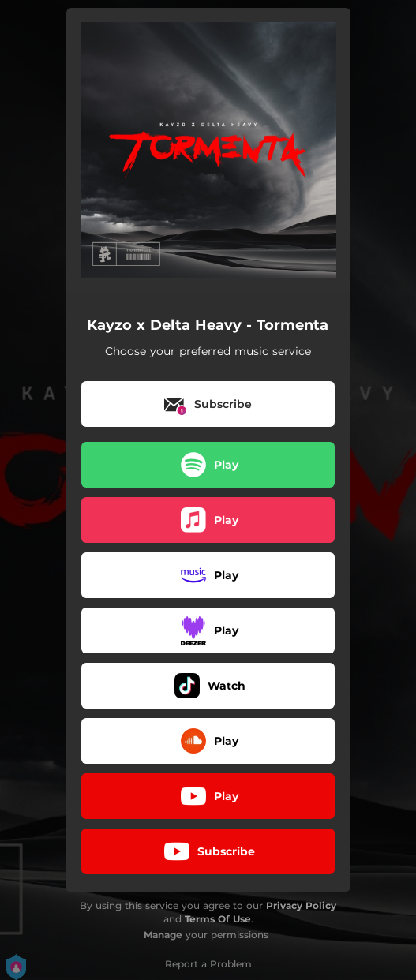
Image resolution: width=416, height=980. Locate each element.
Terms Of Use (218, 919)
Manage (163, 935)
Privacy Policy (301, 905)
